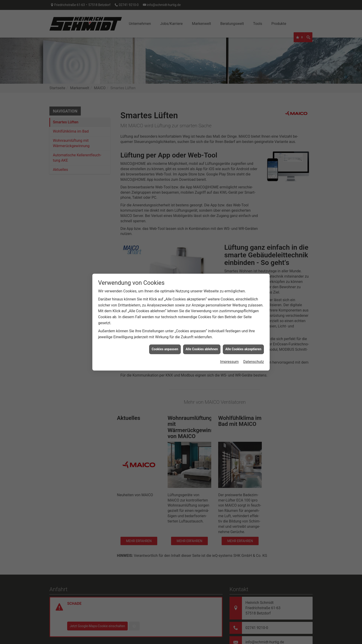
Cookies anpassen (165, 336)
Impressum (229, 348)
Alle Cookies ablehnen (202, 336)
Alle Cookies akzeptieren (243, 336)
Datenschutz (254, 348)
